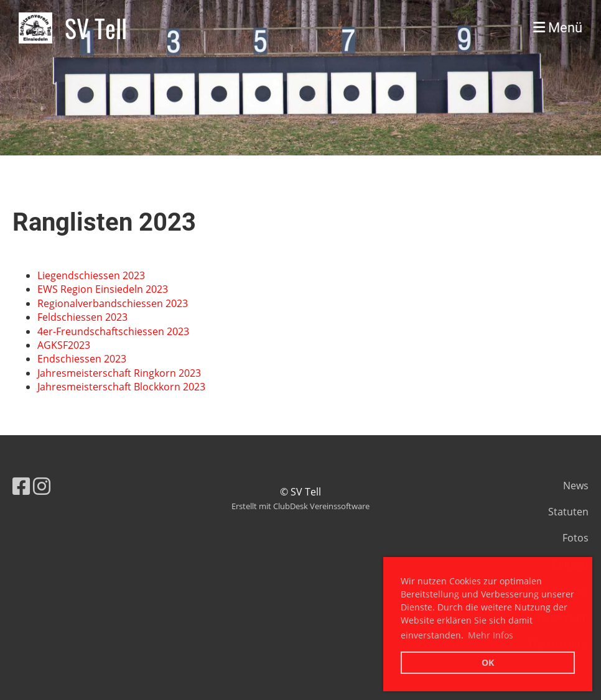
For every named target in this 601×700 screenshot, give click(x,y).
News (576, 486)
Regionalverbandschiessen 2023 (113, 303)
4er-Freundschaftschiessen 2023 (113, 331)
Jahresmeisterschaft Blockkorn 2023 (121, 387)
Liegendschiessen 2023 (91, 275)
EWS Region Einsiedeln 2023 (103, 289)
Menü (558, 28)
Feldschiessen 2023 (82, 317)
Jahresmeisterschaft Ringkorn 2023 (119, 373)
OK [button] (488, 662)
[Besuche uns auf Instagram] (42, 486)
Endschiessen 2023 (82, 359)
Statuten (568, 512)
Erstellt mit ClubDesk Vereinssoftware (300, 506)
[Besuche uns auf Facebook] (21, 486)
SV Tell (96, 28)
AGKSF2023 (64, 345)
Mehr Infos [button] (491, 635)
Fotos (575, 538)
